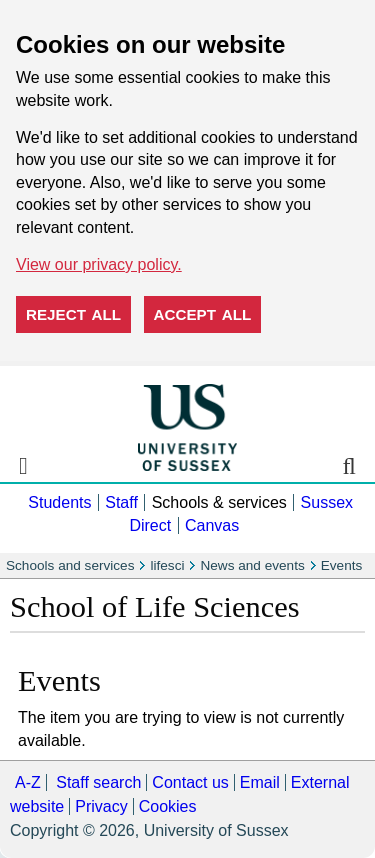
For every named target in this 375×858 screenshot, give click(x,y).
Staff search (98, 782)
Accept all (203, 314)
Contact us (190, 782)
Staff (121, 502)
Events (342, 565)
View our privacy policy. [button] (99, 264)
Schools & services (219, 502)
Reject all (73, 314)
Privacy (101, 806)
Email (260, 782)
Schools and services (70, 565)
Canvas (212, 525)
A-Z (28, 782)
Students (59, 502)
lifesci (167, 565)
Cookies (168, 806)
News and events (252, 565)
